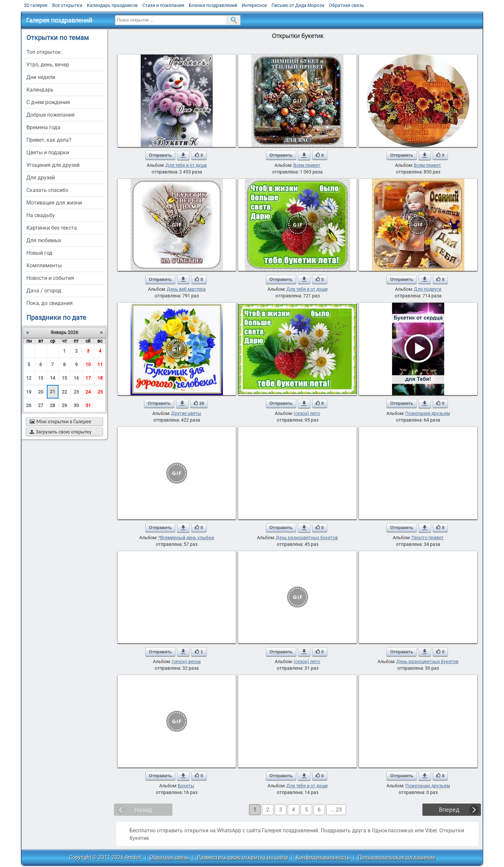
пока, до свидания (50, 303)
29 (64, 405)
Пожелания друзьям (428, 413)
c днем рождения (48, 102)
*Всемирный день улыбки (186, 538)
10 (88, 364)
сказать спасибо (47, 190)
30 (76, 405)
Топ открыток (44, 52)
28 (53, 405)
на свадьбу (41, 215)
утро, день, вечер (48, 65)
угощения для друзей (53, 165)
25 (100, 392)
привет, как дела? (49, 140)
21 (53, 392)
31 (88, 405)
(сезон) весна (186, 661)
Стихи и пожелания (163, 5)
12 (29, 378)
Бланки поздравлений (213, 5)
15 (64, 378)
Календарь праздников (112, 5)
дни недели (41, 77)
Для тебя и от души (186, 165)
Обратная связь (346, 5)
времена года (43, 127)
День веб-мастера (186, 289)
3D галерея (36, 5)
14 (53, 378)
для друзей (41, 178)
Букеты (186, 786)
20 (41, 392)
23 (76, 392)
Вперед (449, 810)
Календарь (40, 90)
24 (88, 392)
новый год (39, 253)
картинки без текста (52, 228)
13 (41, 378)
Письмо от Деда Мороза (298, 5)
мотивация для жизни (54, 203)
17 (88, 378)
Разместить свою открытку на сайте (243, 857)
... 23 (336, 810)
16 (76, 378)
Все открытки (67, 5)
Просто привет (428, 538)
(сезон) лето (307, 413)
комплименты (44, 265)
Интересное (254, 5)
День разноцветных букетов (307, 538)
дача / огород (44, 291)
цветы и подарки (48, 152)
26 (29, 405)
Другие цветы (186, 413)
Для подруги (428, 289)
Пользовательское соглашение (396, 857)
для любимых (44, 240)
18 (100, 378)
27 (41, 405)
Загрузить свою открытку (61, 432)
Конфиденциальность (323, 857)
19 (29, 392)
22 (64, 392)
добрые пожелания (51, 115)
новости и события (50, 278)
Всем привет (307, 165)
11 (100, 364)
